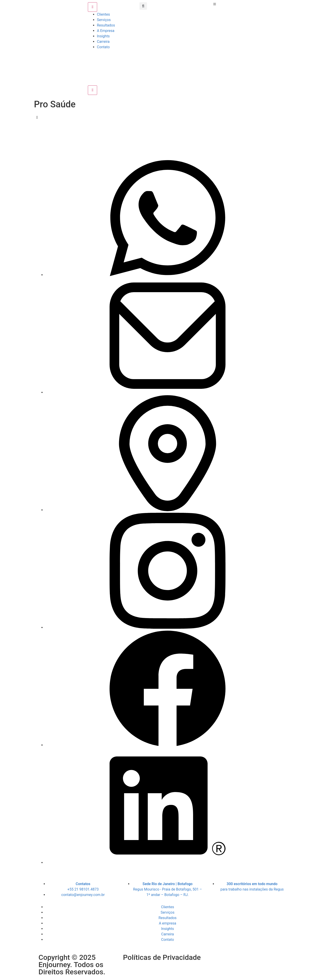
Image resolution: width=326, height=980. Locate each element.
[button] (143, 6)
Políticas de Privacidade (162, 957)
